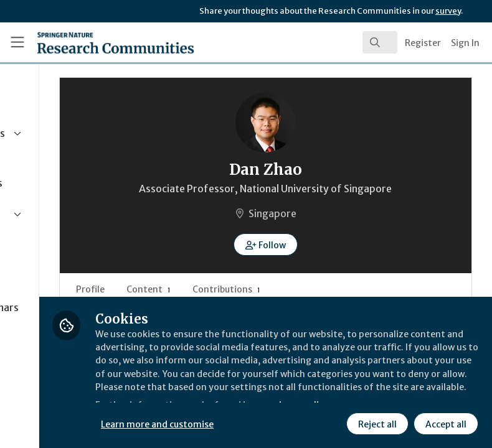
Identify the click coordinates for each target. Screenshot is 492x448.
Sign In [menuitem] (465, 43)
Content (269, 289)
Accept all (445, 422)
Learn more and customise (278, 422)
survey (448, 11)
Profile (211, 289)
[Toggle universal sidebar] (17, 42)
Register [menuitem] (423, 43)
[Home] (89, 42)
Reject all (376, 422)
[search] (380, 42)
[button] (326, 245)
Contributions (347, 289)
